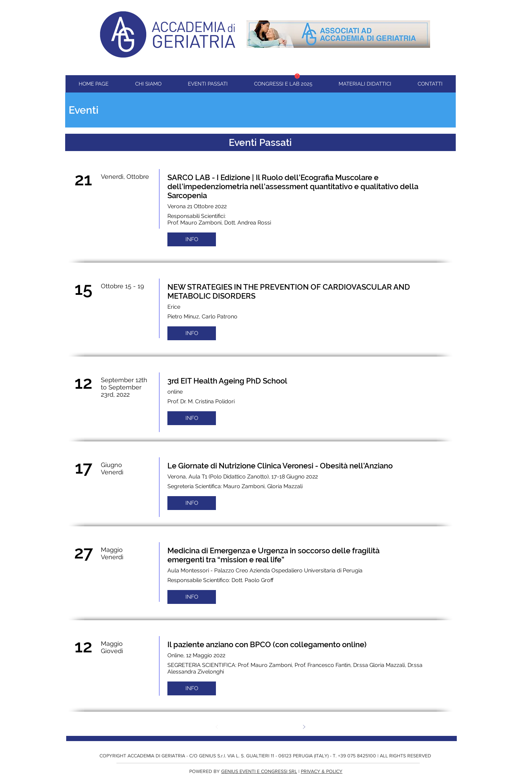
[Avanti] (304, 727)
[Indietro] (217, 727)
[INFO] (192, 239)
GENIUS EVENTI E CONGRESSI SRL (259, 771)
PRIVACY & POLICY (322, 771)
